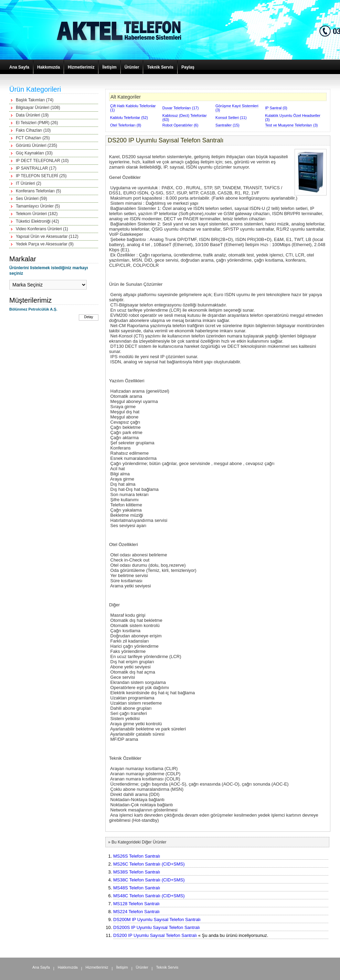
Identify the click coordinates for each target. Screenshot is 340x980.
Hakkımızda (49, 67)
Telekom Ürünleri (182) (37, 214)
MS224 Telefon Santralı (136, 912)
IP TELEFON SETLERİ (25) (41, 176)
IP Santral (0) (276, 108)
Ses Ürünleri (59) (31, 199)
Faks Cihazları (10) (33, 130)
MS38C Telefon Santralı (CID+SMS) (149, 880)
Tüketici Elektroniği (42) (37, 221)
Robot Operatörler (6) (180, 125)
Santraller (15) (227, 125)
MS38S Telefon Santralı (137, 872)
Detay (88, 317)
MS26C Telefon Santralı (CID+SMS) (149, 864)
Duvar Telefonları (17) (181, 108)
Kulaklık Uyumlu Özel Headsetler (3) (293, 118)
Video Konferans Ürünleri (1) (42, 229)
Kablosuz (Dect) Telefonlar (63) (185, 118)
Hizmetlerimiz (81, 67)
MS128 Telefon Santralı (136, 904)
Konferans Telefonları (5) (38, 191)
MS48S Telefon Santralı (137, 888)
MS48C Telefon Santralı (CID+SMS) (149, 896)
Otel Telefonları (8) (126, 125)
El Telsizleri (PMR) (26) (37, 123)
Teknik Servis (160, 67)
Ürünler (132, 67)
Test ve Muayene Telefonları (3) (291, 125)
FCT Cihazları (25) (33, 138)
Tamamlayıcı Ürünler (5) (38, 206)
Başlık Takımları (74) (35, 100)
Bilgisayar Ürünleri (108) (38, 108)
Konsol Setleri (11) (231, 118)
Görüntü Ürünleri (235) (36, 145)
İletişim (109, 67)
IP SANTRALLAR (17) (36, 168)
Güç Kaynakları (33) (34, 153)
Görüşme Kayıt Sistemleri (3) (237, 108)
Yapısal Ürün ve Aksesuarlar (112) (47, 236)
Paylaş (188, 67)
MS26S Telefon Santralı (137, 856)
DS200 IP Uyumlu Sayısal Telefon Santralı (155, 935)
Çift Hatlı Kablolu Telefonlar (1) (133, 108)
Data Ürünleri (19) (32, 115)
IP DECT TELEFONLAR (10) (42, 161)
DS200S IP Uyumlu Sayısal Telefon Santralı (157, 927)
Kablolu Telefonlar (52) (129, 118)
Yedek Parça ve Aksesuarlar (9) (45, 244)
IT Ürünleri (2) (29, 183)
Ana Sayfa (19, 67)
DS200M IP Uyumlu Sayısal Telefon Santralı (157, 920)
